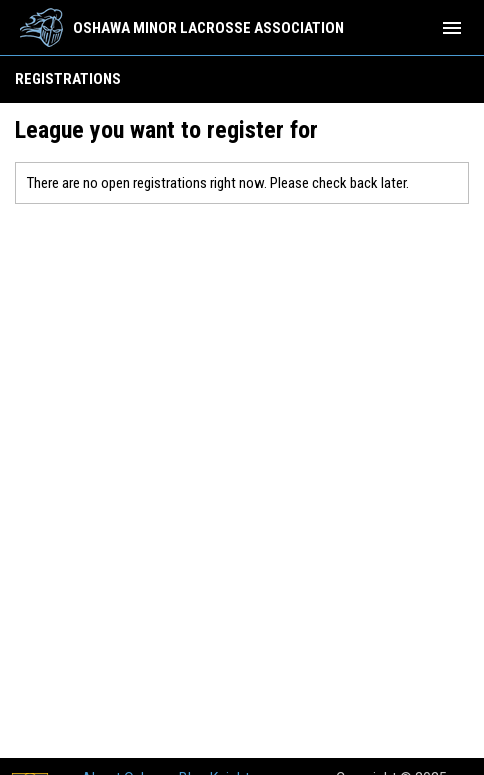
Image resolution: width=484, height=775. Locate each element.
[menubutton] (452, 28)
